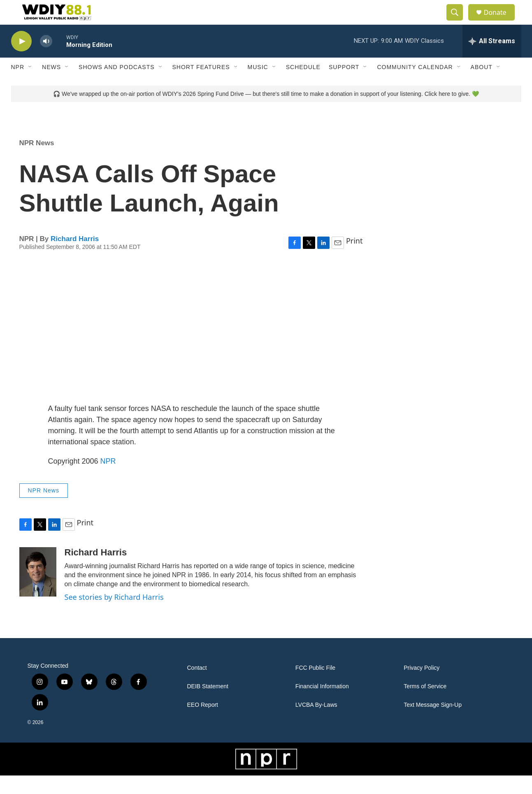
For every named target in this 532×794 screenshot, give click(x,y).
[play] (21, 60)
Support (344, 86)
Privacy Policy (422, 686)
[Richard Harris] (38, 590)
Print (354, 259)
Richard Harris (75, 257)
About (482, 86)
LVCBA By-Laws (316, 723)
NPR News (37, 161)
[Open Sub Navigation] (30, 86)
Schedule (303, 86)
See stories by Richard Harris (114, 615)
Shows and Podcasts (116, 86)
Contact (197, 686)
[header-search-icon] (459, 22)
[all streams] (492, 60)
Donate (500, 22)
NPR (18, 86)
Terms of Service (425, 705)
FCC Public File (315, 686)
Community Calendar (415, 86)
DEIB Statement (208, 705)
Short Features (201, 86)
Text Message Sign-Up (433, 723)
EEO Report (203, 723)
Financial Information (322, 705)
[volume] (46, 60)
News (51, 86)
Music (258, 86)
